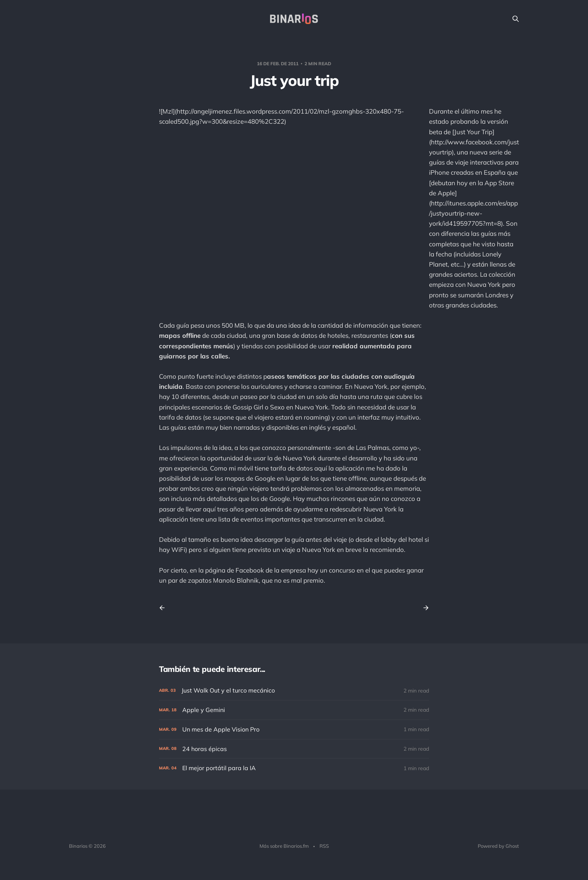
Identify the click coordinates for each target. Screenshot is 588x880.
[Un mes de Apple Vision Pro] (294, 729)
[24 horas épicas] (294, 749)
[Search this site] (516, 19)
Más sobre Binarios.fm (284, 846)
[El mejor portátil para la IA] (294, 768)
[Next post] (423, 608)
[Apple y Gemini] (294, 710)
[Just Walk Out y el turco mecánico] (294, 690)
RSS (324, 846)
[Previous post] (165, 608)
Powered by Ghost (498, 846)
